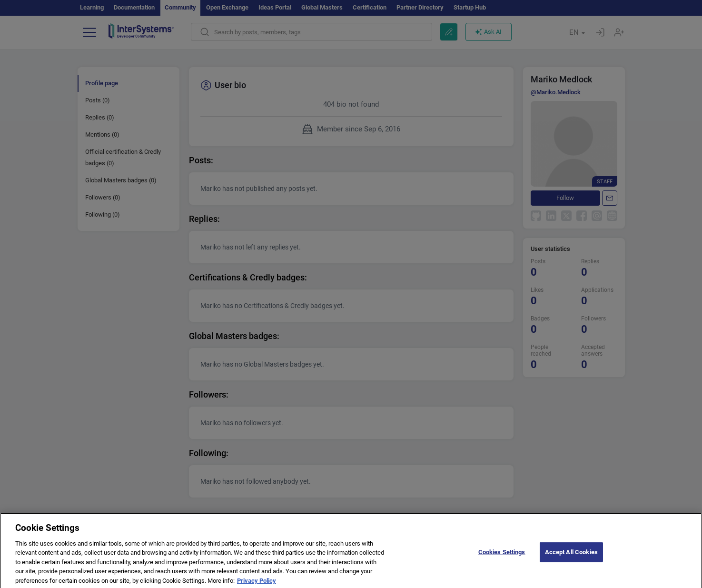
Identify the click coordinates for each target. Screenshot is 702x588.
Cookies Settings (502, 555)
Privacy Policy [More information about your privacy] (257, 584)
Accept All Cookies (571, 555)
